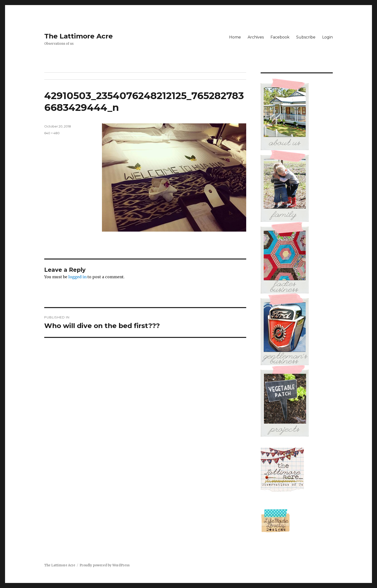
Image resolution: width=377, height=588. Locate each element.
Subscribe (306, 37)
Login (327, 37)
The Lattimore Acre (79, 36)
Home (235, 37)
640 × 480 (52, 133)
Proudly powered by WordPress (105, 565)
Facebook (280, 37)
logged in (77, 277)
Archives (256, 37)
